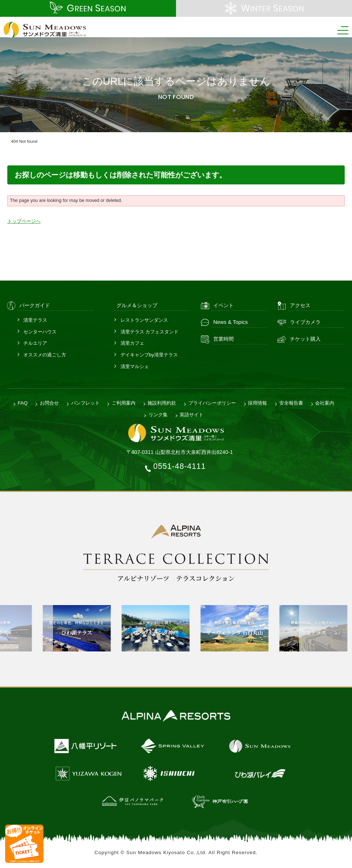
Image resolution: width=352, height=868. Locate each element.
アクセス (300, 305)
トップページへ (24, 221)
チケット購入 (305, 339)
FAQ (23, 403)
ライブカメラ (305, 322)
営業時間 (223, 339)
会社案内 (325, 403)
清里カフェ (132, 343)
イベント (223, 305)
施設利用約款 (162, 403)
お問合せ (49, 403)
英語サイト (192, 414)
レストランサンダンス (144, 319)
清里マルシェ (135, 366)
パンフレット (85, 403)
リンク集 (158, 414)
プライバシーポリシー (212, 403)
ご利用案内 (124, 403)
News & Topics (231, 322)
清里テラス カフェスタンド (150, 331)
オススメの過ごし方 (45, 354)
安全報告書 (291, 403)
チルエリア (35, 343)
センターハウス (40, 331)
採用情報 (257, 403)
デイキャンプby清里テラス (149, 354)
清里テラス (35, 319)
